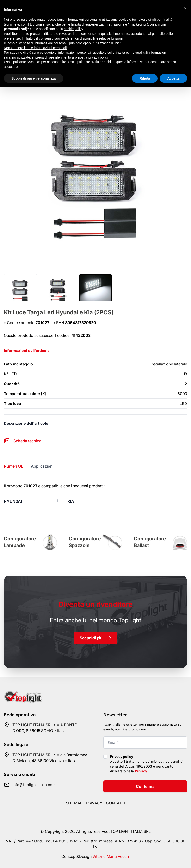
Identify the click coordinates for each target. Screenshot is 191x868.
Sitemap (74, 803)
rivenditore (96, 604)
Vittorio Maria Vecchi (111, 856)
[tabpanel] (95, 497)
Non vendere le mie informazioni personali (35, 48)
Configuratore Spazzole (85, 542)
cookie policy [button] (73, 29)
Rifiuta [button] (145, 78)
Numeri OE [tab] (14, 466)
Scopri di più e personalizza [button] (34, 78)
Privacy (141, 771)
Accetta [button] (173, 78)
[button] (185, 8)
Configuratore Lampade (20, 542)
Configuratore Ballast (150, 542)
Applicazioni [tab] (42, 466)
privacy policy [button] (98, 57)
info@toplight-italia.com (34, 785)
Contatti (116, 803)
